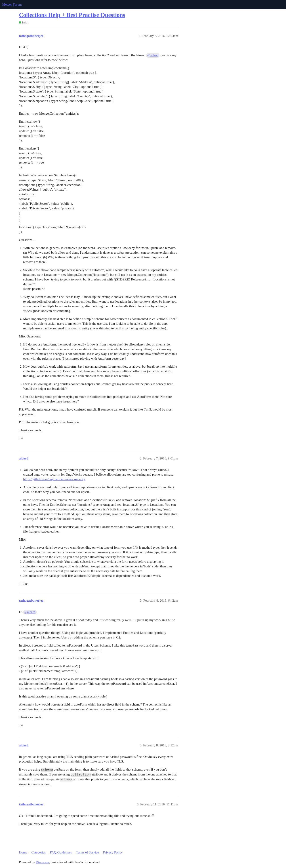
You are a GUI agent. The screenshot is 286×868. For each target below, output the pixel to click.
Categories (38, 852)
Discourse (42, 862)
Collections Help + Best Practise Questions (72, 15)
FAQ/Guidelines (61, 852)
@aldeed (153, 55)
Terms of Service (87, 852)
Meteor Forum (12, 4)
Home (23, 852)
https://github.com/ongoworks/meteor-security (54, 479)
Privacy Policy (113, 852)
